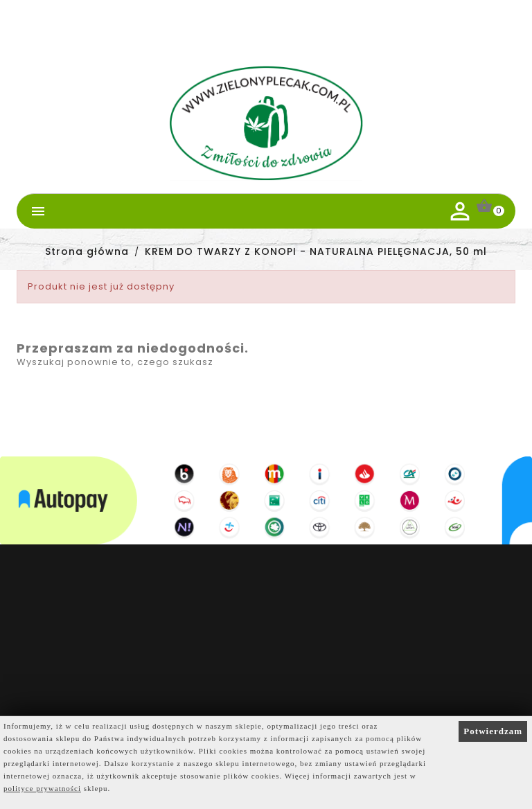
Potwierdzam (493, 731)
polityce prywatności (42, 788)
